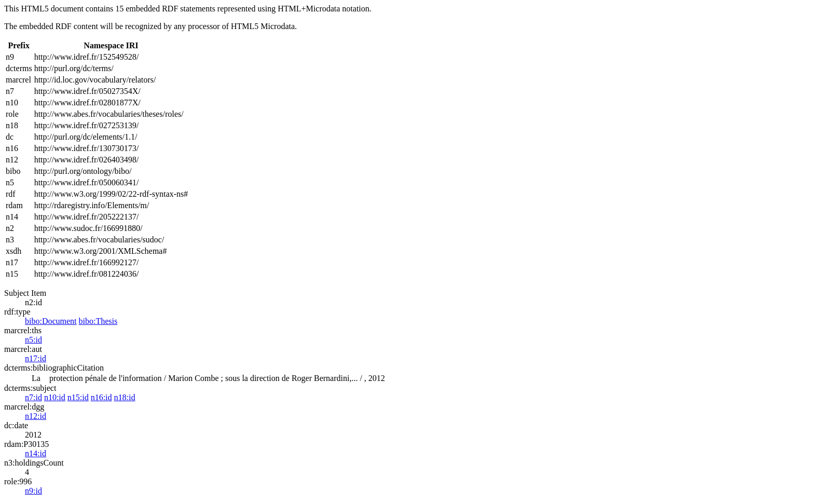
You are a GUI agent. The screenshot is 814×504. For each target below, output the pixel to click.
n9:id (33, 491)
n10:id (55, 397)
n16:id (101, 397)
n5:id (33, 340)
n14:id (36, 453)
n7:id (33, 397)
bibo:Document (51, 321)
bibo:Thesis (98, 321)
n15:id (78, 397)
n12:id (36, 416)
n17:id (36, 358)
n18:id (125, 397)
